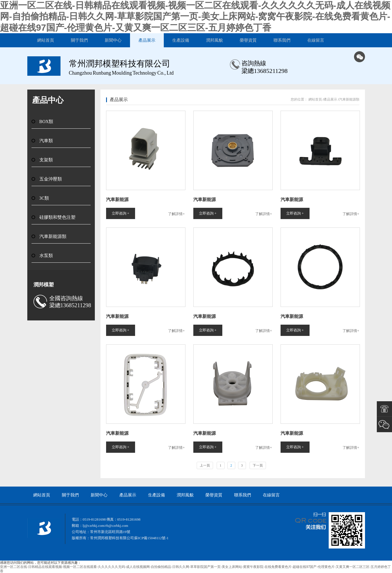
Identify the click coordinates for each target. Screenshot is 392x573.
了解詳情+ (176, 214)
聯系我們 (282, 40)
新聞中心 (113, 40)
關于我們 (79, 40)
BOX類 (46, 121)
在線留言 (316, 40)
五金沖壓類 (51, 179)
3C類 (44, 198)
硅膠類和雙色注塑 (57, 217)
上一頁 (205, 465)
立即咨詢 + (121, 213)
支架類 (46, 160)
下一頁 (258, 465)
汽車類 (46, 141)
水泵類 (46, 256)
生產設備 (181, 40)
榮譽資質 (248, 40)
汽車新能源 (117, 199)
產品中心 (48, 100)
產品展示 (147, 40)
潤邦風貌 (214, 40)
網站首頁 (46, 40)
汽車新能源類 (53, 236)
